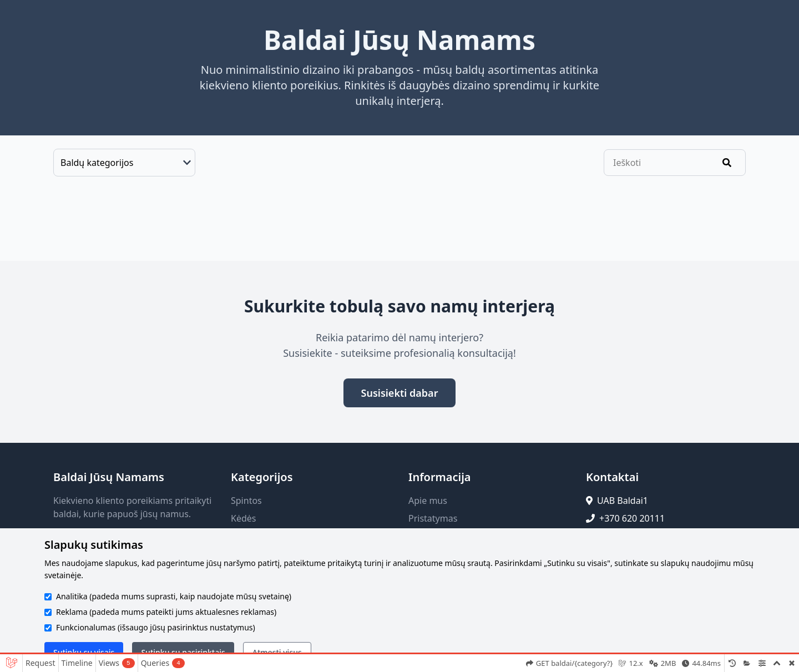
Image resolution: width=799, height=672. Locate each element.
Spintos (246, 501)
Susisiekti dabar (400, 393)
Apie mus (428, 501)
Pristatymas (433, 518)
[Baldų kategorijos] (124, 163)
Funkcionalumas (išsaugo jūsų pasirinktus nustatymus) (156, 627)
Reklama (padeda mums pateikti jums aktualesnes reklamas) (166, 612)
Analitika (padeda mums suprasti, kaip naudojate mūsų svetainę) (174, 596)
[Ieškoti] (727, 163)
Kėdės (243, 518)
